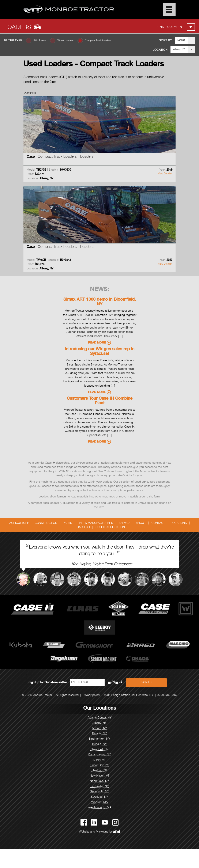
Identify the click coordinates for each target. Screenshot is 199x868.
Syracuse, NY (99, 797)
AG (113, 682)
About (141, 523)
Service (125, 523)
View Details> (165, 174)
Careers (83, 527)
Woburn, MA (99, 802)
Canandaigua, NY (99, 755)
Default (181, 40)
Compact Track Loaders (98, 41)
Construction (46, 523)
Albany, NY (179, 49)
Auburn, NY (99, 728)
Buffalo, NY (99, 744)
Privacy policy (91, 695)
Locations (179, 523)
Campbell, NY (100, 750)
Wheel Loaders (65, 41)
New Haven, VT (100, 776)
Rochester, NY (100, 786)
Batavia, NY (99, 734)
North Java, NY (99, 781)
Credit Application (110, 527)
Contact (158, 523)
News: (99, 290)
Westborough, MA (99, 808)
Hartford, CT (100, 771)
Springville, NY (100, 792)
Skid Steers (40, 41)
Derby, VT (99, 760)
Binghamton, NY (99, 739)
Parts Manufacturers (95, 523)
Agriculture (19, 523)
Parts (67, 523)
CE (121, 682)
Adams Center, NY (100, 718)
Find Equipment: (176, 27)
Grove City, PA (99, 765)
